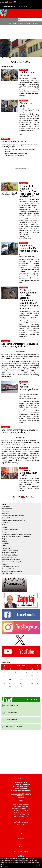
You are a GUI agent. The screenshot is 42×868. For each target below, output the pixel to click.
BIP (10, 23)
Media (4, 546)
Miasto (9, 58)
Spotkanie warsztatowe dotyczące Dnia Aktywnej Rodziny (20, 345)
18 (32, 679)
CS (15, 2)
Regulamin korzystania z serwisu (12, 571)
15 (15, 679)
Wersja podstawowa (22, 7)
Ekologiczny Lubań (8, 532)
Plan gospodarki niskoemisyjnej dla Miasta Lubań (17, 534)
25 (32, 683)
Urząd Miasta (6, 506)
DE (10, 2)
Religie (4, 539)
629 (18, 497)
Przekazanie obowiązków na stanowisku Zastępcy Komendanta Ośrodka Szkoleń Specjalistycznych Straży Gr (29, 299)
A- (20, 7)
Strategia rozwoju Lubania (10, 555)
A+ (15, 7)
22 (15, 683)
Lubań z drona (10, 720)
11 (32, 676)
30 (21, 687)
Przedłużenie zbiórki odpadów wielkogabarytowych (29, 249)
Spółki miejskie (6, 525)
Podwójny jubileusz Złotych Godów (28, 473)
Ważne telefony (7, 509)
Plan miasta (5, 511)
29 (15, 687)
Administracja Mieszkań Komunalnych (13, 520)
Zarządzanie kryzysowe (9, 553)
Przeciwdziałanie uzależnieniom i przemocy (15, 518)
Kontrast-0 (25, 7)
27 (4, 687)
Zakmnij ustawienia (37, 7)
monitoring (17, 23)
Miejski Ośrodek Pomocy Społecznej (13, 516)
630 (23, 497)
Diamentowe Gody (26, 104)
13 (4, 679)
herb (21, 849)
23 (21, 683)
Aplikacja (5, 527)
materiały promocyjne (21, 852)
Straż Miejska (6, 523)
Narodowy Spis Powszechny (10, 567)
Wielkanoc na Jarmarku (27, 74)
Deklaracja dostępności (21, 822)
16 (21, 679)
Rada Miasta (6, 513)
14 (10, 679)
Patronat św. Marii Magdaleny (11, 560)
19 (38, 679)
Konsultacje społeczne (9, 557)
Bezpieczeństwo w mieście (10, 550)
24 (27, 683)
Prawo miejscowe (7, 548)
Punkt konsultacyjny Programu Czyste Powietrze (17, 536)
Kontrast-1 (27, 7)
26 (38, 683)
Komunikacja (6, 543)
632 (33, 497)
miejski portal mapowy (12, 727)
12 (38, 676)
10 (27, 676)
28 (10, 687)
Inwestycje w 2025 (8, 574)
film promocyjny (10, 705)
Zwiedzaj (20, 699)
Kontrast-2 (30, 7)
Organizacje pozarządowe (10, 530)
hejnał (21, 847)
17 (27, 679)
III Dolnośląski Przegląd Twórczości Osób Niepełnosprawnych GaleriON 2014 (29, 191)
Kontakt (36, 23)
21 (10, 683)
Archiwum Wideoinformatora (11, 569)
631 (28, 497)
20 (4, 683)
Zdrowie (4, 541)
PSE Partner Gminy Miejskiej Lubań (12, 562)
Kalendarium (26, 23)
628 (13, 497)
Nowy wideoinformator (14, 142)
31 (27, 687)
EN (6, 2)
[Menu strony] (39, 14)
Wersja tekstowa (33, 7)
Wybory (4, 564)
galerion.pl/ (33, 229)
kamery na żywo (10, 713)
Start (3, 58)
